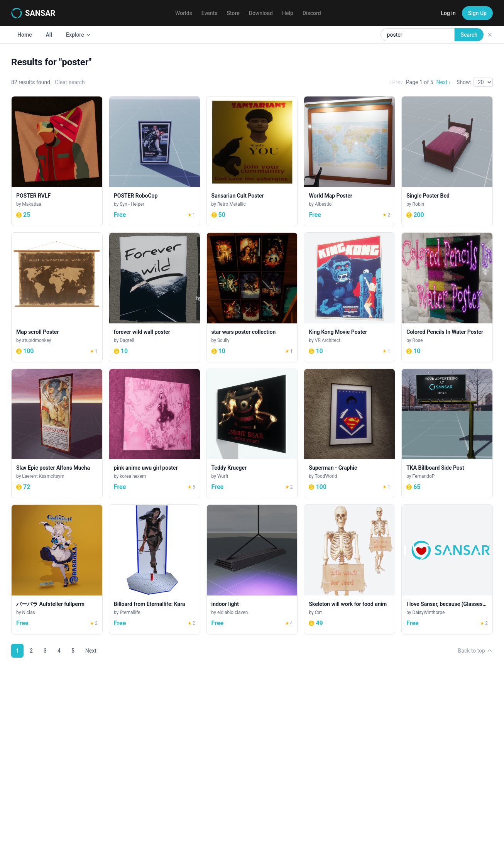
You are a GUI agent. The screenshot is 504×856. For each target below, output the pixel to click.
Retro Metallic (232, 204)
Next (91, 651)
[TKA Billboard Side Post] (447, 434)
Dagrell (127, 340)
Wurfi (223, 476)
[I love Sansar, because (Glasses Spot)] (447, 569)
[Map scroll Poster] (57, 297)
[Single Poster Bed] (447, 161)
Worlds (184, 13)
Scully (223, 340)
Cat (318, 612)
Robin (419, 204)
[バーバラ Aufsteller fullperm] (57, 569)
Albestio (323, 204)
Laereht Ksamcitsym (43, 476)
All (49, 35)
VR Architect (328, 340)
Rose (418, 340)
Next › (443, 82)
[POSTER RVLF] (57, 161)
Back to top (475, 651)
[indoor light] (252, 569)
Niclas (28, 612)
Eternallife (130, 612)
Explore (79, 35)
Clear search (70, 82)
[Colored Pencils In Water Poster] (447, 297)
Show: (464, 82)
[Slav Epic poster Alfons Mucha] (57, 434)
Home (25, 35)
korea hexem (133, 476)
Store (233, 13)
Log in (448, 13)
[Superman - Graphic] (349, 434)
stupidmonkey (36, 340)
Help (288, 13)
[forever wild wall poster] (155, 297)
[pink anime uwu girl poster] (155, 434)
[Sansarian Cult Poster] (252, 161)
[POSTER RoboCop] (155, 161)
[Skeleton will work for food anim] (349, 569)
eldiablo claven (233, 612)
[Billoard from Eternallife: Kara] (155, 569)
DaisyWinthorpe (429, 612)
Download (261, 13)
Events (210, 13)
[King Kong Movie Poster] (349, 297)
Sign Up (477, 13)
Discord (312, 13)
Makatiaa (32, 204)
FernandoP (424, 476)
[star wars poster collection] (252, 297)
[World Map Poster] (349, 161)
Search (469, 35)
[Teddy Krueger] (252, 434)
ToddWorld (326, 476)
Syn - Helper (132, 204)
